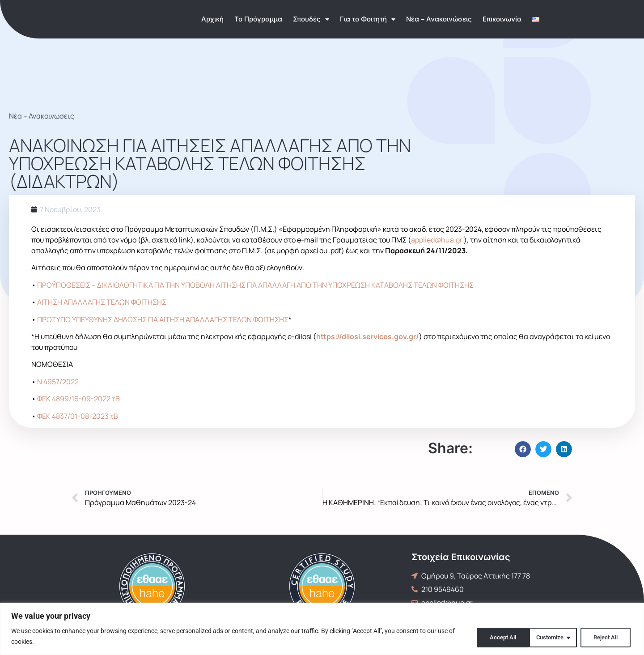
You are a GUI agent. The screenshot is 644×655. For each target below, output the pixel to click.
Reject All (548, 637)
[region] (322, 629)
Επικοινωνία (502, 19)
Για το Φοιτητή (368, 19)
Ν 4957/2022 (58, 382)
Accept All (606, 637)
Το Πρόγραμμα (258, 19)
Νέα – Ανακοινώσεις (439, 19)
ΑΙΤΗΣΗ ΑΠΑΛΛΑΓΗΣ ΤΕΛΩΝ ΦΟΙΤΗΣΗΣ (102, 302)
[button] (523, 449)
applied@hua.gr (437, 240)
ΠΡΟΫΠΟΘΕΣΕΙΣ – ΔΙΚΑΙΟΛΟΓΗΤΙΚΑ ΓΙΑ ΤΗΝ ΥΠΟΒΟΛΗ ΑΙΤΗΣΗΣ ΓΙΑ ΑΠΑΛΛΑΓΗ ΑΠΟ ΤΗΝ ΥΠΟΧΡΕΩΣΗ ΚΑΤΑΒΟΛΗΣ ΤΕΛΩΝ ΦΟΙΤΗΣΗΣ (255, 285)
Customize (489, 637)
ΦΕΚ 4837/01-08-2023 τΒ (78, 416)
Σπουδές (311, 19)
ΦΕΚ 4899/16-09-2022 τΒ (78, 399)
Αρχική (212, 19)
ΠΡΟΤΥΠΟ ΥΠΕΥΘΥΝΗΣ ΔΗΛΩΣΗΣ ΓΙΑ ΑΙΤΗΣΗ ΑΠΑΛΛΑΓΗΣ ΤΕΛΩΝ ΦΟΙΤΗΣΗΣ (163, 319)
